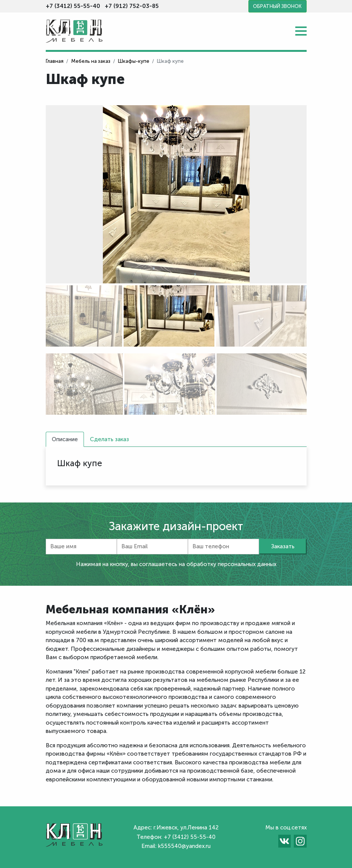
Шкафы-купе (134, 61)
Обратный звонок (277, 6)
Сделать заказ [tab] (109, 439)
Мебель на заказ (91, 61)
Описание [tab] (65, 439)
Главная (55, 61)
